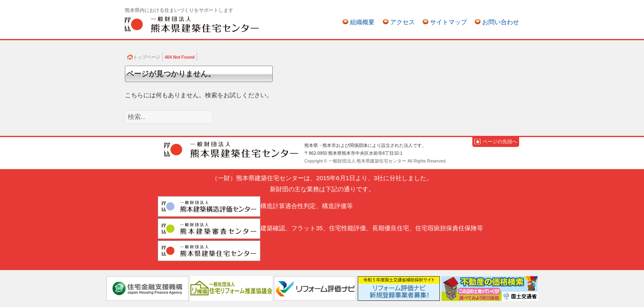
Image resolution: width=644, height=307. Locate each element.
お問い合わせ (501, 22)
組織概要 (362, 22)
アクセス (402, 22)
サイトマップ (448, 22)
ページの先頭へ (500, 142)
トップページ (147, 57)
